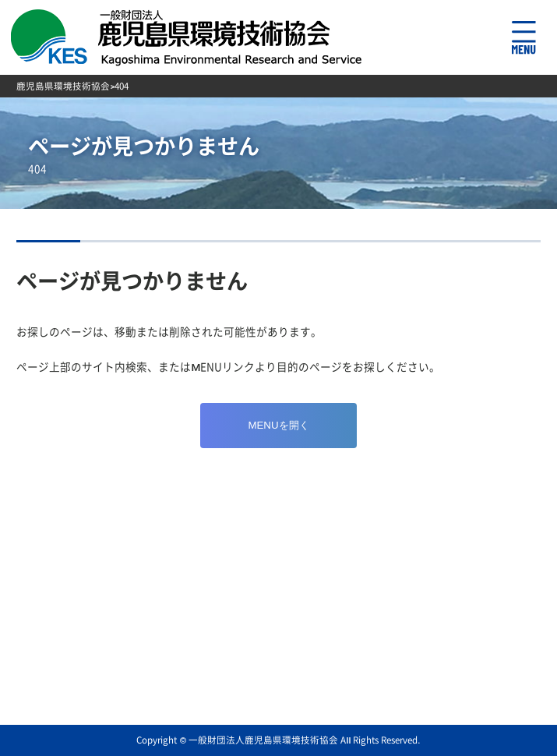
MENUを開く (278, 425)
